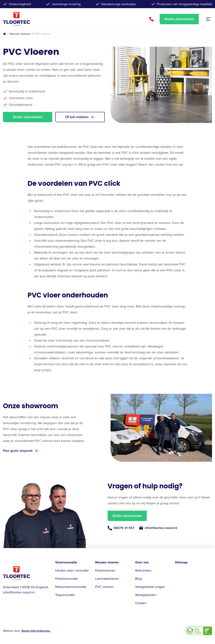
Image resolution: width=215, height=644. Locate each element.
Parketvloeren (105, 570)
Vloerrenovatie (66, 562)
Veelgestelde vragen (150, 587)
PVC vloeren (104, 587)
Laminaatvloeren (107, 579)
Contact (141, 603)
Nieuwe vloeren (20, 34)
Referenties (143, 570)
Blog (138, 579)
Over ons (142, 562)
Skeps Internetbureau (36, 631)
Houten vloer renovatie (72, 570)
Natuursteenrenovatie (71, 587)
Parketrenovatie (67, 579)
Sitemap (181, 562)
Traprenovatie (65, 595)
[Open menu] (208, 19)
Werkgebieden (146, 595)
